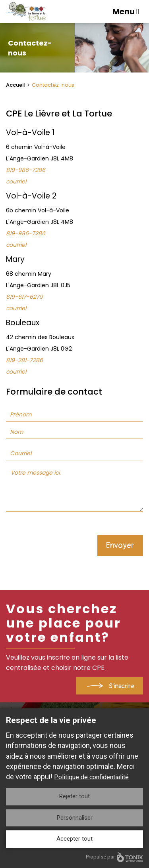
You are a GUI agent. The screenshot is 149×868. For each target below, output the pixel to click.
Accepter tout (74, 839)
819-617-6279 (24, 297)
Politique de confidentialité (91, 777)
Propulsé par (114, 857)
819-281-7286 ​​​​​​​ (24, 360)
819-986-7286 (26, 170)
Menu (126, 11)
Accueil (15, 85)
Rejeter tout (74, 796)
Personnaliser (75, 818)
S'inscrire (122, 686)
